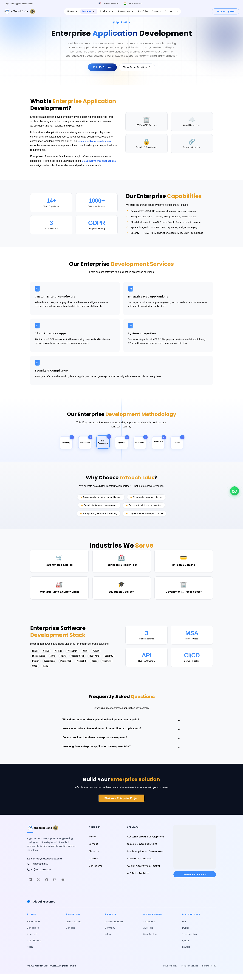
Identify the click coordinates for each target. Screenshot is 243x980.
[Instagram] (55, 886)
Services (89, 11)
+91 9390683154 (136, 4)
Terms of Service (190, 972)
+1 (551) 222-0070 (110, 4)
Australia (148, 934)
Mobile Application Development (146, 858)
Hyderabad (33, 928)
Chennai (32, 941)
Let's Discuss (102, 67)
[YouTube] (63, 886)
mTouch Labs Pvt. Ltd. (46, 972)
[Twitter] (38, 886)
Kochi (30, 953)
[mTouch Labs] (19, 11)
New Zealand (151, 941)
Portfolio (143, 11)
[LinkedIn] (30, 886)
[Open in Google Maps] (195, 851)
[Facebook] (47, 886)
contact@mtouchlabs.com (44, 865)
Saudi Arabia (189, 941)
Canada (71, 934)
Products (107, 11)
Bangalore (33, 934)
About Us (94, 858)
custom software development (96, 141)
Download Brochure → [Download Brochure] (195, 882)
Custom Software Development (146, 843)
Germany (110, 934)
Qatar (186, 947)
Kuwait (186, 953)
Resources (126, 11)
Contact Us (171, 11)
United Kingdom (114, 928)
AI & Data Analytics (138, 880)
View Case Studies (137, 67)
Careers (156, 11)
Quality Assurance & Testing (143, 872)
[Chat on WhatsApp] (235, 489)
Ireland (109, 941)
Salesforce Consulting (140, 865)
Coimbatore (34, 947)
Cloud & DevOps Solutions (142, 850)
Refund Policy (209, 972)
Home (73, 11)
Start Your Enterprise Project (121, 805)
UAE (184, 928)
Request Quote (226, 11)
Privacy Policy (170, 972)
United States (73, 928)
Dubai (186, 934)
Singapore (149, 928)
